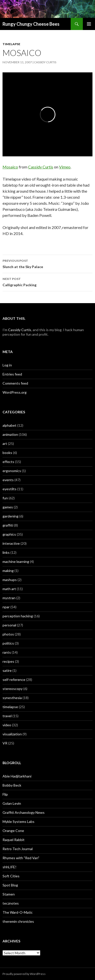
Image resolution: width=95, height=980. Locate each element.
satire (7, 670)
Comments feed (15, 383)
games (8, 507)
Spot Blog (10, 885)
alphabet (9, 425)
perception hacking (18, 616)
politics (8, 643)
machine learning (16, 561)
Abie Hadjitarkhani (17, 776)
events (8, 480)
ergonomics (12, 471)
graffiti (8, 525)
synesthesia (12, 698)
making (8, 571)
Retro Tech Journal (18, 849)
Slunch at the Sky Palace (48, 263)
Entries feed (12, 374)
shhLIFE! (9, 867)
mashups (10, 580)
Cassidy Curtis (45, 62)
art (5, 443)
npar (6, 607)
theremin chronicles (18, 921)
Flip (5, 794)
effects (8, 462)
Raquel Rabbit (14, 840)
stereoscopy (13, 689)
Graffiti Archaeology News (24, 812)
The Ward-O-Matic (18, 912)
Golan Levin (12, 803)
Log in (7, 365)
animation (10, 434)
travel (7, 716)
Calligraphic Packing (48, 281)
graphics (9, 534)
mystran (9, 598)
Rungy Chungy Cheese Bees (31, 24)
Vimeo (65, 167)
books (7, 453)
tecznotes (11, 903)
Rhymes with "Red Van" (21, 858)
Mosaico (10, 167)
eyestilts (9, 489)
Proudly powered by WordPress (24, 974)
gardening (11, 516)
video (7, 725)
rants (7, 652)
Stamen (9, 894)
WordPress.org (15, 392)
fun (5, 498)
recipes (8, 661)
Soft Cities (11, 876)
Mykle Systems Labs (18, 822)
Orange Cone (13, 831)
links (6, 552)
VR (5, 743)
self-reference (14, 680)
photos (8, 634)
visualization (12, 734)
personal (9, 625)
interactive (11, 543)
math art (9, 589)
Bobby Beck (12, 785)
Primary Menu (89, 24)
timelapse (11, 44)
